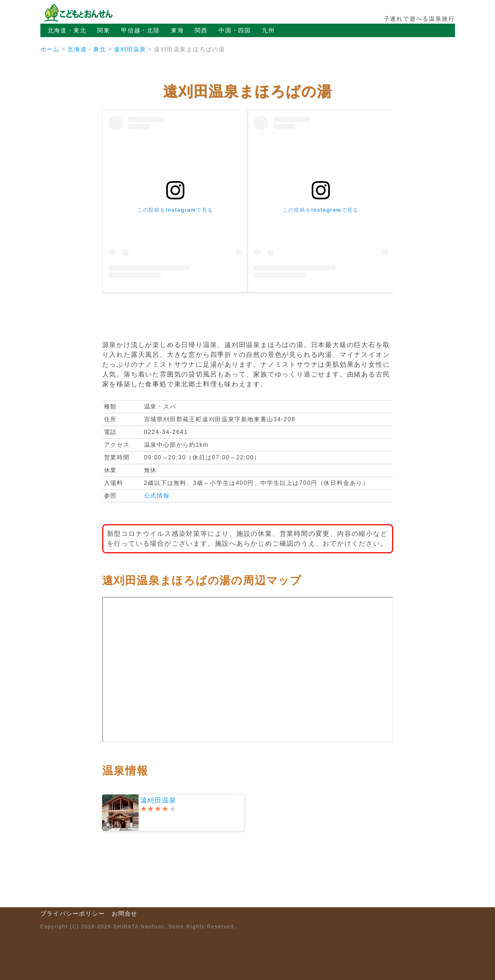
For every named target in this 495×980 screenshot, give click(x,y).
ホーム (50, 49)
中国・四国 (235, 30)
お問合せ (125, 914)
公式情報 (157, 496)
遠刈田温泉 (130, 49)
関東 (104, 30)
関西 (201, 30)
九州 (268, 30)
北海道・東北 (67, 30)
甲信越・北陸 (141, 30)
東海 (177, 30)
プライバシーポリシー (73, 914)
